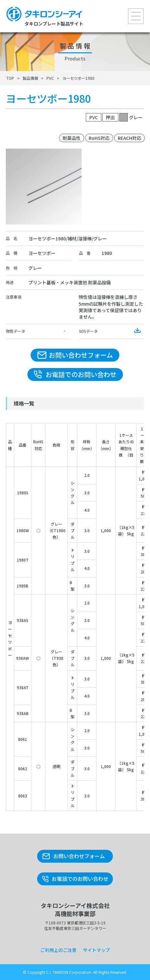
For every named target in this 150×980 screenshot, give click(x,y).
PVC (50, 78)
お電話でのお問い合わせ (81, 374)
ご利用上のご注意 (58, 950)
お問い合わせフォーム (81, 355)
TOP (10, 78)
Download (138, 331)
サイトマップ (96, 950)
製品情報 (30, 78)
